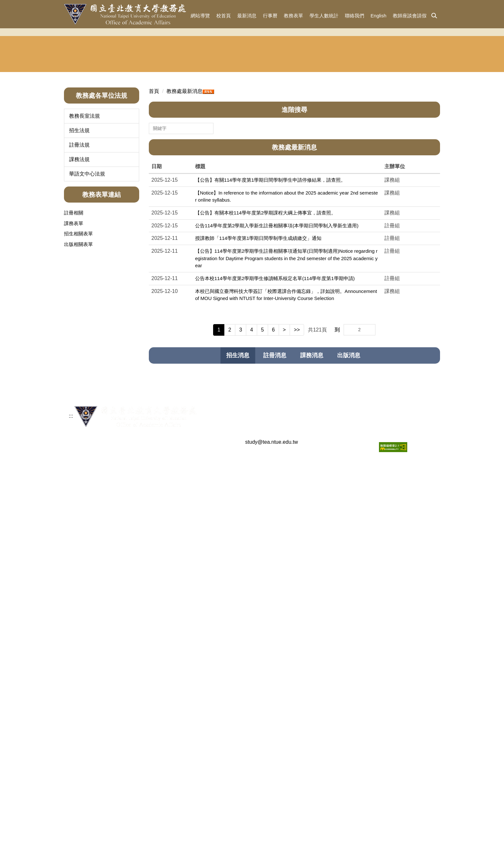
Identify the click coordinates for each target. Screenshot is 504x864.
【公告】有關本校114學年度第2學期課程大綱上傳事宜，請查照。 (265, 306)
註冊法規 (79, 238)
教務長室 (88, 142)
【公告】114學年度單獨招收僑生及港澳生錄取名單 (252, 672)
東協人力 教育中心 (416, 142)
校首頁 (224, 16)
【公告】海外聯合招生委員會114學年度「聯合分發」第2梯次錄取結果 (273, 575)
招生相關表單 (78, 327)
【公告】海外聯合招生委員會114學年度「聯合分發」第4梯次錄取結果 (273, 549)
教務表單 (293, 16)
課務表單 (74, 317)
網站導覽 (200, 16)
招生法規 (79, 224)
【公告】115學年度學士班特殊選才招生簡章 (245, 523)
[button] (434, 16)
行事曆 (270, 16)
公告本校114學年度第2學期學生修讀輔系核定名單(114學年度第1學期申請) (275, 372)
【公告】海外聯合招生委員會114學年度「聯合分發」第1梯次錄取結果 (273, 588)
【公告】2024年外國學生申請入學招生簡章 (244, 723)
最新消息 (247, 16)
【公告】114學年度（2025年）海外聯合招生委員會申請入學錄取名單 (272, 600)
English (378, 16)
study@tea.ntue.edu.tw (272, 848)
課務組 (285, 142)
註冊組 (219, 142)
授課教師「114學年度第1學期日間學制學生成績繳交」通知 (258, 332)
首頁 (154, 185)
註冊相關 (74, 306)
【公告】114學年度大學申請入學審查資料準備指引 (252, 646)
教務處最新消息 (184, 185)
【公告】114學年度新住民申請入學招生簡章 (245, 633)
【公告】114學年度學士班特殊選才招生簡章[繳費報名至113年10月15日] (275, 684)
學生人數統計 (324, 16)
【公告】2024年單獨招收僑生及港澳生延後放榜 (248, 736)
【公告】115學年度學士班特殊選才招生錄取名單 (250, 485)
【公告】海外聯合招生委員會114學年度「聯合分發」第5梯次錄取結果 (273, 536)
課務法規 (79, 253)
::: (182, 16)
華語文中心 (351, 142)
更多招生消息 (418, 752)
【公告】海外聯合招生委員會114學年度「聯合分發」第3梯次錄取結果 (273, 562)
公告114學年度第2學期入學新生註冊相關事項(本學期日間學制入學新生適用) (277, 319)
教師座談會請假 (410, 16)
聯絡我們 (355, 16)
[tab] (238, 449)
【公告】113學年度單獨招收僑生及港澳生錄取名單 (252, 710)
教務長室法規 (85, 209)
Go (370, 420)
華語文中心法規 (87, 267)
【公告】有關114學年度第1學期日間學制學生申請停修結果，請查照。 (270, 273)
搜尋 (208, 219)
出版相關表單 (78, 338)
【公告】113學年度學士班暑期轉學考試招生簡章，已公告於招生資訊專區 (276, 697)
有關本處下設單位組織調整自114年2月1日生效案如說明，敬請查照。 (272, 659)
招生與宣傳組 (153, 142)
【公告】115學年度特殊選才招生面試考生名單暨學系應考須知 (264, 498)
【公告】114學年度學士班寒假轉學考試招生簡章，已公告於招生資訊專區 (276, 511)
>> (297, 423)
